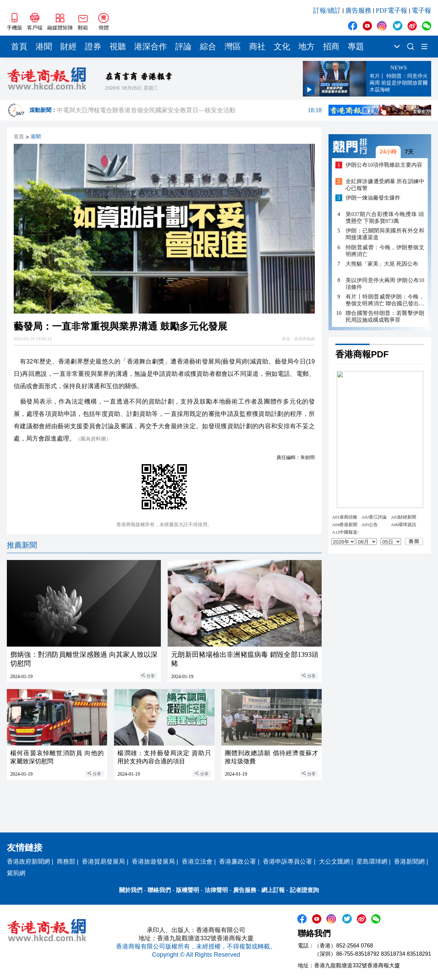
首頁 (19, 47)
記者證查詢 (304, 890)
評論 (183, 47)
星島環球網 (372, 862)
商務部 (66, 862)
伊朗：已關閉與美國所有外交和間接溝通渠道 (385, 234)
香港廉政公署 (237, 862)
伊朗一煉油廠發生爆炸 (373, 198)
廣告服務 (358, 10)
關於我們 (131, 890)
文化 (282, 47)
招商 (331, 47)
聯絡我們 (159, 890)
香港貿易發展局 (103, 862)
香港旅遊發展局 (153, 862)
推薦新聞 (22, 545)
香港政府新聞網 (28, 862)
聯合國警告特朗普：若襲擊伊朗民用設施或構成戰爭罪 (385, 316)
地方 (307, 47)
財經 (68, 47)
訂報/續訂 (327, 10)
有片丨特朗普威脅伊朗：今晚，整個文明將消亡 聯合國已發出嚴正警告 (385, 300)
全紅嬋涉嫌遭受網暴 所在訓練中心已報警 (385, 185)
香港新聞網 (409, 862)
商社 (257, 47)
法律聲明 (216, 890)
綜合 (208, 47)
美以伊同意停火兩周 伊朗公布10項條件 (385, 284)
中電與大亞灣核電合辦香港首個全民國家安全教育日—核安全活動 (189, 110)
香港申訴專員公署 (287, 862)
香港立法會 (197, 862)
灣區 (233, 47)
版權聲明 (188, 890)
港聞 (44, 47)
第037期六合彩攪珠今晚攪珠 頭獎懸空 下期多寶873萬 (385, 218)
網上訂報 (273, 890)
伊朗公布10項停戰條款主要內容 (384, 165)
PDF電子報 (391, 10)
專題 (356, 47)
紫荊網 (16, 873)
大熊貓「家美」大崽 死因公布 (382, 264)
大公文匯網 (334, 862)
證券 (93, 47)
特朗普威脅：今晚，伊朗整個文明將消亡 (385, 251)
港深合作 (151, 47)
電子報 (421, 10)
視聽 (118, 47)
